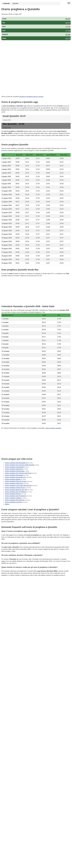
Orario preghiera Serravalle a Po (15, 477)
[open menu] (69, 3)
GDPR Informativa (7, 584)
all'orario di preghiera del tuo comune (31, 97)
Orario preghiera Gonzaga (13, 502)
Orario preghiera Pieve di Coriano (16, 481)
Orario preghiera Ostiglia (13, 498)
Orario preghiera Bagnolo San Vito (16, 490)
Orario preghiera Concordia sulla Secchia (18, 486)
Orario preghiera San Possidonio (16, 496)
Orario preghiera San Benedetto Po (16, 463)
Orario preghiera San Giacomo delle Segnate (20, 465)
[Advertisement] (36, 55)
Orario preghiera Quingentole (14, 467)
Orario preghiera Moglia (13, 479)
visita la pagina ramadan (53, 428)
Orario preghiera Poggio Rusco (15, 488)
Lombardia (6, 3)
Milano (7, 504)
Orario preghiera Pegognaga (14, 475)
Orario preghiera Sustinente (14, 469)
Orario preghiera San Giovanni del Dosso (18, 473)
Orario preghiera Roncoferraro (15, 500)
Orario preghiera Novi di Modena (16, 492)
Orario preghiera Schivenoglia (15, 471)
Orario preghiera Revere (13, 494)
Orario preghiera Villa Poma (14, 483)
